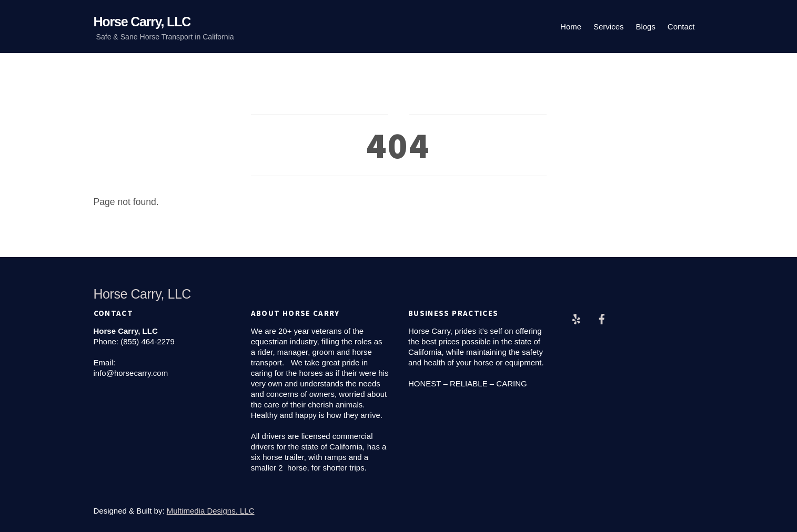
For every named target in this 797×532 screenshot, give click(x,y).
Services (609, 27)
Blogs (645, 27)
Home (571, 27)
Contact (681, 27)
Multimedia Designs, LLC (211, 511)
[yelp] (576, 318)
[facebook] (602, 318)
